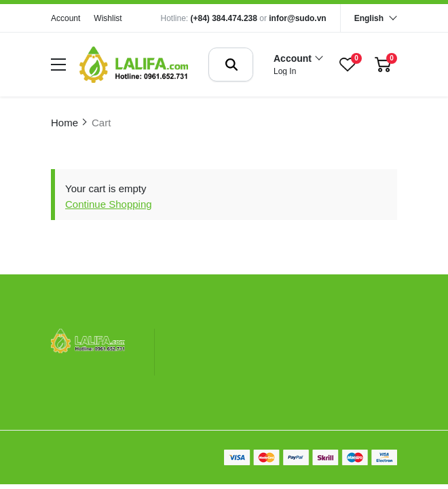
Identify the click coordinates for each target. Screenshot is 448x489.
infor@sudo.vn (297, 18)
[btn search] (231, 65)
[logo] (134, 65)
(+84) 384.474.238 (224, 18)
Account (66, 18)
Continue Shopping (109, 204)
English (369, 18)
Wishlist (108, 18)
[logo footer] (88, 342)
